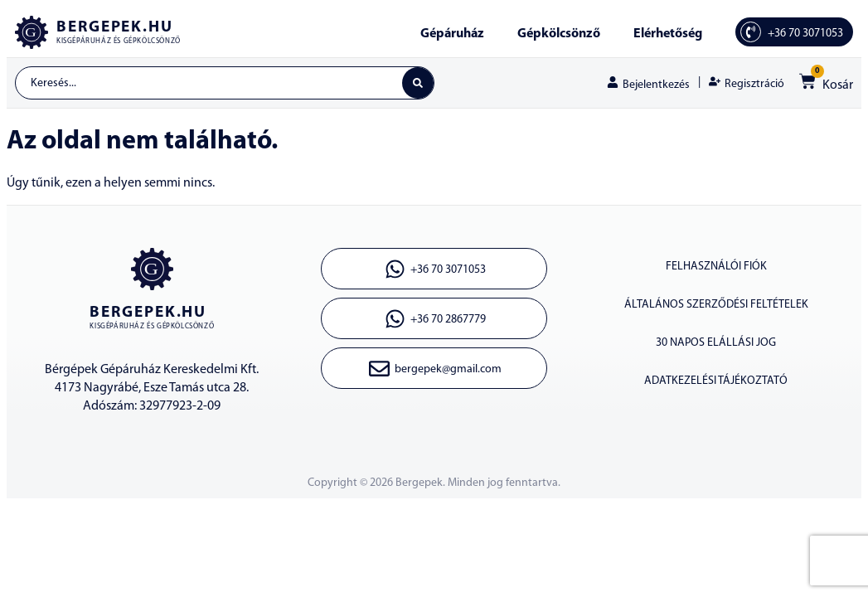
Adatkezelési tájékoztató (716, 381)
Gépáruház (452, 34)
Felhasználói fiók (716, 267)
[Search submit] (418, 83)
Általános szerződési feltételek (716, 305)
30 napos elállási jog (716, 343)
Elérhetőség (668, 34)
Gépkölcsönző (559, 34)
